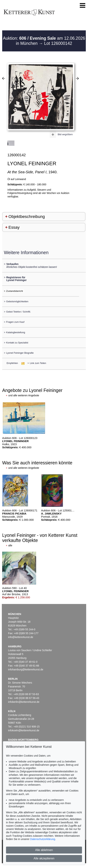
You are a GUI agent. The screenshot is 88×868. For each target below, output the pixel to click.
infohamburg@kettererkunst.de (26, 669)
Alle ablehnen (44, 850)
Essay (14, 227)
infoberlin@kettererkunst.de (24, 702)
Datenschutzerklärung (43, 839)
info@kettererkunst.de (21, 637)
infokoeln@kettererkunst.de (24, 730)
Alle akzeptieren (44, 858)
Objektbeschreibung (27, 217)
